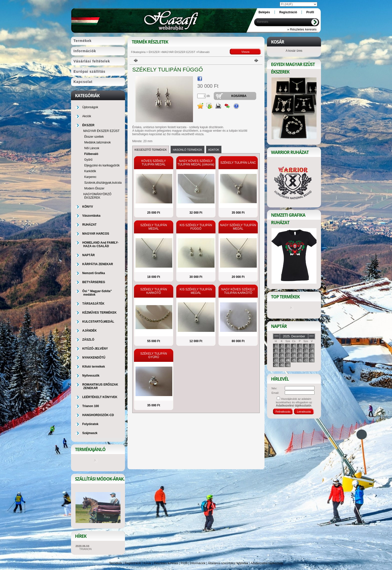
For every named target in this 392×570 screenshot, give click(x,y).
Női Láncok (92, 148)
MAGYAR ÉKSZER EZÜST (179, 52)
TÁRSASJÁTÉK (93, 304)
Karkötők (90, 171)
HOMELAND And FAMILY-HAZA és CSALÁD (100, 244)
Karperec (90, 177)
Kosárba (239, 96)
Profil (184, 563)
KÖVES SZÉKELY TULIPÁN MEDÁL (154, 163)
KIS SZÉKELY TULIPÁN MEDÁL (196, 291)
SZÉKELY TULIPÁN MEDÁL (154, 227)
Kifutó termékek (94, 367)
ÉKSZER (154, 52)
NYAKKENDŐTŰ (94, 358)
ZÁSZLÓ (88, 340)
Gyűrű (88, 160)
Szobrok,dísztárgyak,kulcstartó (105, 183)
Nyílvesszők (91, 376)
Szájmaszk (90, 433)
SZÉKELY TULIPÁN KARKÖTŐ (154, 291)
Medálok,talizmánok (97, 142)
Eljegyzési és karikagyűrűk (102, 165)
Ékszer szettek (94, 137)
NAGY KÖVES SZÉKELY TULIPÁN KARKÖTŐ (238, 291)
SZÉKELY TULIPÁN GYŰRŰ (154, 355)
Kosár (147, 563)
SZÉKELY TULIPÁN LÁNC (238, 163)
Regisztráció (133, 563)
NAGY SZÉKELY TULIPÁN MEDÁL (238, 227)
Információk (198, 563)
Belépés (264, 12)
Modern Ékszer (94, 188)
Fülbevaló (91, 154)
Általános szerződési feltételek (228, 563)
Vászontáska (91, 216)
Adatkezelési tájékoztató (267, 563)
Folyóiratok (90, 424)
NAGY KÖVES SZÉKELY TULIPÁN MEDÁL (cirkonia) (196, 163)
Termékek (115, 563)
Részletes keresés (166, 563)
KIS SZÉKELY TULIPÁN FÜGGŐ (196, 227)
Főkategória (138, 52)
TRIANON (85, 549)
